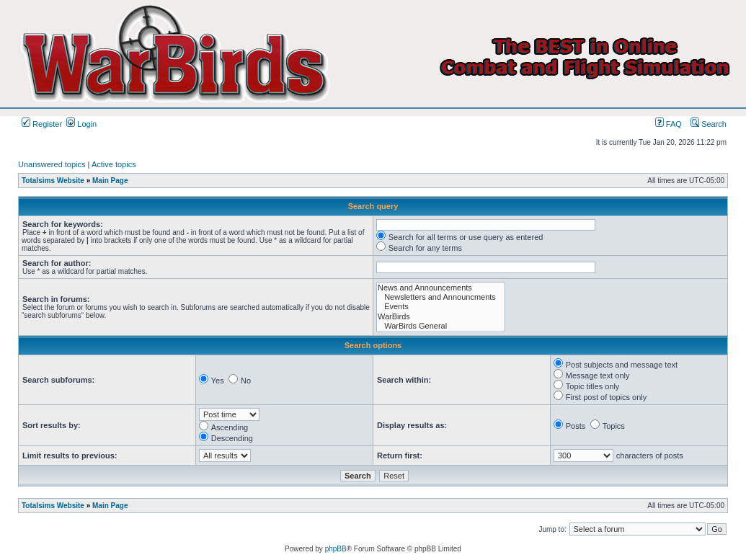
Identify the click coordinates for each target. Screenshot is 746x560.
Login (81, 124)
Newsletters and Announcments (441, 297)
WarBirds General (441, 326)
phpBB (336, 549)
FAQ (669, 124)
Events (441, 307)
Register (42, 124)
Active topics (114, 164)
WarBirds (441, 317)
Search (709, 124)
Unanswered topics (52, 164)
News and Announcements (441, 288)
